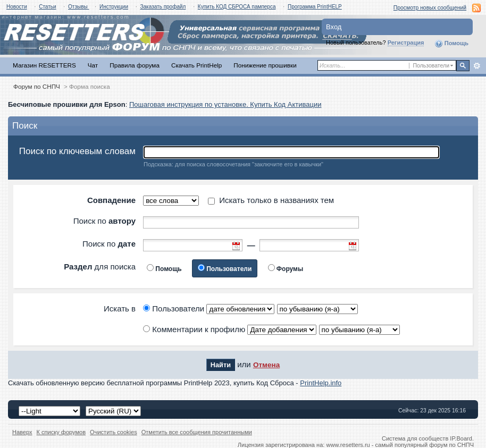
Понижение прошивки (265, 65)
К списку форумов (61, 432)
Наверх (22, 432)
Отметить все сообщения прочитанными (197, 432)
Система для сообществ (415, 438)
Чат (93, 65)
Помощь (451, 44)
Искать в (120, 308)
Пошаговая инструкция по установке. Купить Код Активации (225, 104)
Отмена (266, 365)
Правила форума (135, 65)
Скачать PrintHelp (196, 65)
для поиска (100, 267)
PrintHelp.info (321, 383)
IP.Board (461, 438)
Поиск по (104, 221)
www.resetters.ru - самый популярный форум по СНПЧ (400, 445)
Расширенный (477, 66)
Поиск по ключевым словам (77, 151)
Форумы (290, 269)
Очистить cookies (114, 432)
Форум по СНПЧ (37, 86)
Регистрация (406, 43)
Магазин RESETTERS (44, 65)
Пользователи (229, 269)
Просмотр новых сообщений (430, 8)
